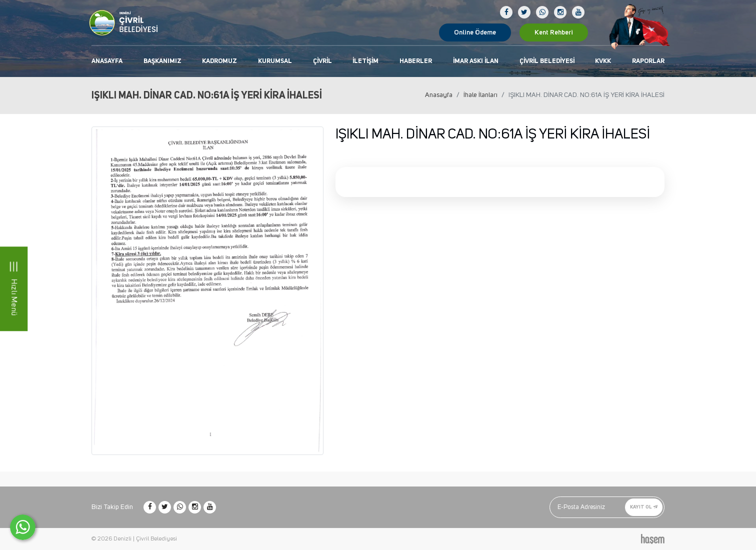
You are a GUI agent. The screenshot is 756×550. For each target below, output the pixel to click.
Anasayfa (107, 61)
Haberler (416, 61)
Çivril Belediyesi (547, 61)
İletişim (365, 61)
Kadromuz (219, 61)
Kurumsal (275, 61)
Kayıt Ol (644, 507)
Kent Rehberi (554, 32)
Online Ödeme (475, 32)
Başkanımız (162, 61)
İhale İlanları (480, 95)
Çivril (322, 61)
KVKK (603, 61)
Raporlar (648, 61)
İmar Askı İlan (476, 61)
